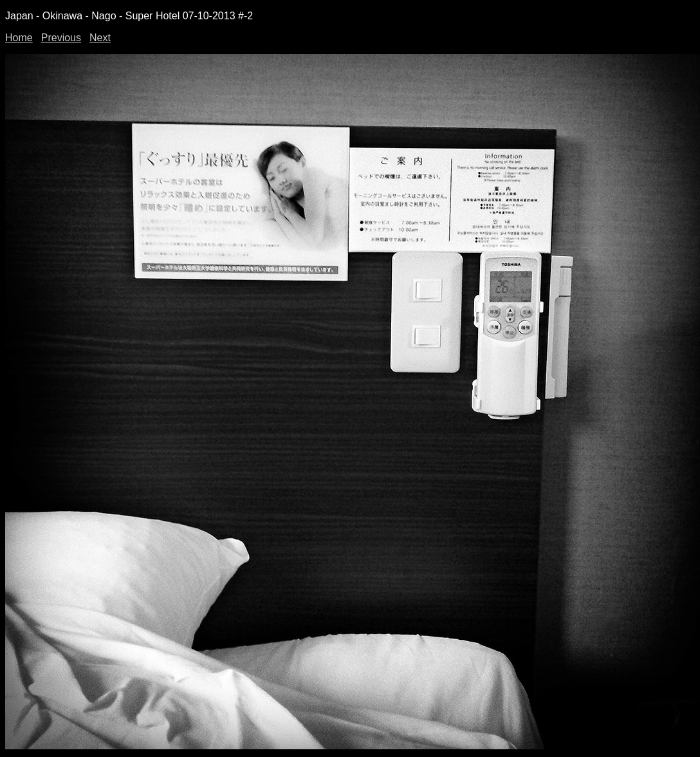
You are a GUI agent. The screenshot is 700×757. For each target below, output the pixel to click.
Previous (61, 38)
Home (19, 38)
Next (100, 38)
